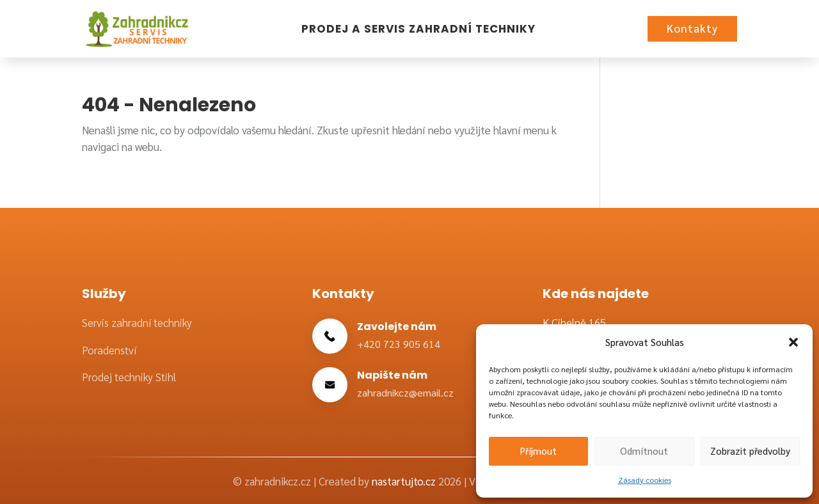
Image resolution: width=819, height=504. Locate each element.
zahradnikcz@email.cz (405, 392)
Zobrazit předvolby (750, 451)
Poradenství (109, 350)
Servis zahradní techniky (137, 322)
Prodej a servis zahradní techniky (418, 29)
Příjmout (538, 451)
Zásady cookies (645, 480)
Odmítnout (644, 451)
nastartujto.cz (405, 481)
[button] (793, 342)
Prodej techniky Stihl (129, 377)
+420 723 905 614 (399, 344)
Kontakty (692, 28)
